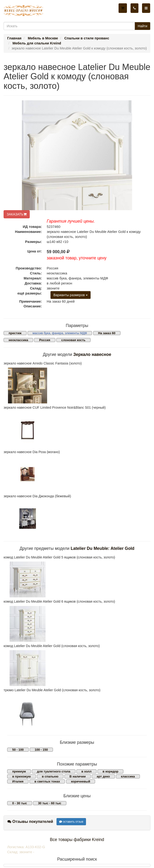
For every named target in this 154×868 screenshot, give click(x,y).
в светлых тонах (47, 781)
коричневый (81, 781)
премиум (19, 771)
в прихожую (22, 776)
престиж (15, 333)
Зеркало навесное (92, 354)
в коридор (110, 771)
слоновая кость (73, 340)
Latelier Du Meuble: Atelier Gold (103, 548)
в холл (87, 771)
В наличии (78, 776)
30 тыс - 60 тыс (50, 803)
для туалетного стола (54, 771)
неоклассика (18, 340)
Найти (143, 26)
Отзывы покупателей (30, 822)
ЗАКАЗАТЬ (17, 214)
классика (128, 776)
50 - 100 (18, 750)
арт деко (103, 776)
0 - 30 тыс (20, 803)
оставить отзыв (71, 822)
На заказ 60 (107, 333)
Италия (18, 781)
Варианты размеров (71, 295)
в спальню (50, 776)
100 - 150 (41, 750)
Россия (45, 340)
